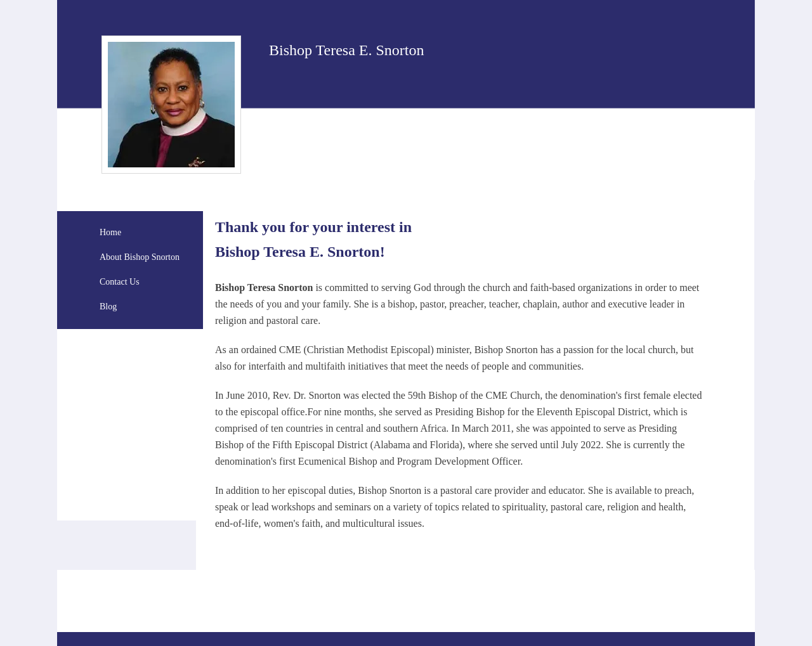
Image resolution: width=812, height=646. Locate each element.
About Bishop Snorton (140, 257)
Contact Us (120, 282)
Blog (108, 307)
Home (110, 232)
